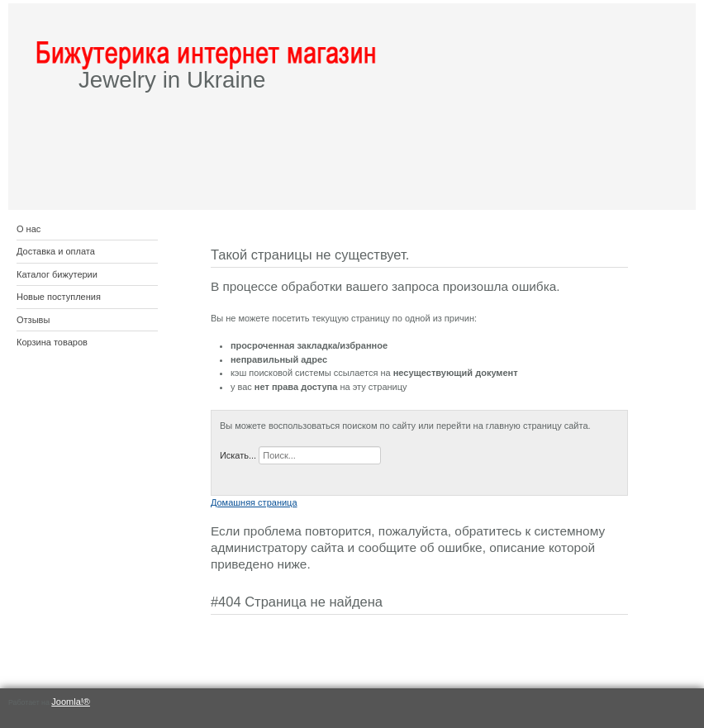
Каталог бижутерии (57, 274)
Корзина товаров (52, 342)
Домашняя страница (254, 502)
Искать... (238, 455)
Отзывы (33, 320)
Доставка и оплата (56, 251)
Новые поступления (59, 297)
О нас (29, 229)
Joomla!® (71, 702)
